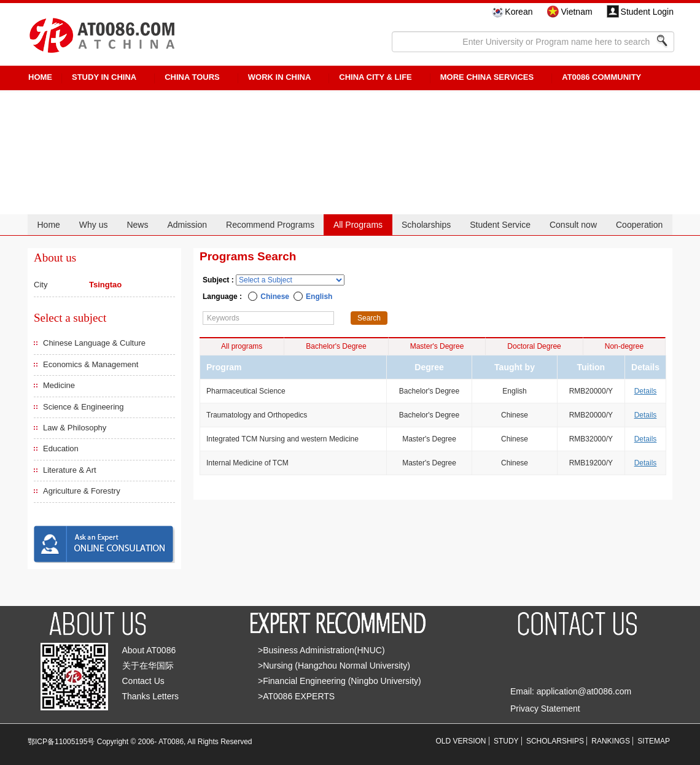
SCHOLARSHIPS (555, 741)
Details (646, 391)
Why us (94, 225)
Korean (519, 12)
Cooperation (639, 225)
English (319, 297)
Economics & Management (91, 364)
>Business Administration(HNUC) (321, 650)
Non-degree (624, 346)
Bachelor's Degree (336, 346)
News (137, 225)
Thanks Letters (151, 696)
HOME (40, 77)
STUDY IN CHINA (104, 77)
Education (61, 449)
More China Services (487, 77)
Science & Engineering (84, 407)
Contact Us (143, 681)
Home (48, 225)
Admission (187, 225)
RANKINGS (611, 741)
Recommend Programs (270, 225)
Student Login (647, 12)
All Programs (358, 225)
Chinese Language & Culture (94, 343)
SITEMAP (654, 741)
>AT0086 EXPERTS (296, 696)
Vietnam (576, 12)
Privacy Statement (545, 709)
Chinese (275, 297)
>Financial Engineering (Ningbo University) (340, 681)
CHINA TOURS (192, 77)
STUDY (506, 741)
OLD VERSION (461, 741)
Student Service (500, 225)
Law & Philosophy (75, 428)
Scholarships (426, 225)
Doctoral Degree (534, 346)
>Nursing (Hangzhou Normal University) (334, 666)
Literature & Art (70, 470)
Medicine (59, 385)
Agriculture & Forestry (82, 491)
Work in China (280, 77)
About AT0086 (149, 650)
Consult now (573, 225)
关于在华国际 (148, 666)
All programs (242, 346)
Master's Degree (437, 346)
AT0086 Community (601, 77)
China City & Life (375, 77)
